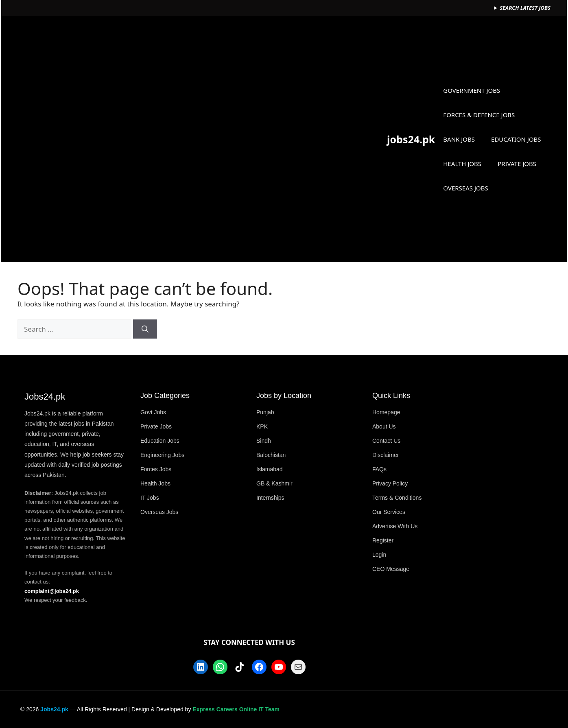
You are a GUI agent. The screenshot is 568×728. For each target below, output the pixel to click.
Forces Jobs (156, 469)
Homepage (386, 412)
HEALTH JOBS (462, 164)
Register (383, 540)
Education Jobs (160, 441)
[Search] (145, 329)
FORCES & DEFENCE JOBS (479, 115)
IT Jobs (150, 498)
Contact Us (386, 441)
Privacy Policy (390, 483)
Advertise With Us (395, 526)
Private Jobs (156, 426)
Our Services (389, 512)
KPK (262, 426)
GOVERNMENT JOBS (472, 90)
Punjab (265, 412)
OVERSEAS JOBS (465, 188)
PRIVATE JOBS (517, 164)
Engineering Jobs (162, 455)
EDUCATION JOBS (516, 139)
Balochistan (271, 455)
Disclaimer (386, 455)
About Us (384, 426)
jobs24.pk (411, 139)
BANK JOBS (459, 139)
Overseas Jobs (159, 512)
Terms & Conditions (397, 498)
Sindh (264, 441)
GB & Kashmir (274, 483)
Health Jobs (155, 483)
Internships (270, 498)
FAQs (379, 469)
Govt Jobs (153, 412)
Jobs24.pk (54, 709)
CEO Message (391, 569)
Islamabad (270, 469)
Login (379, 555)
